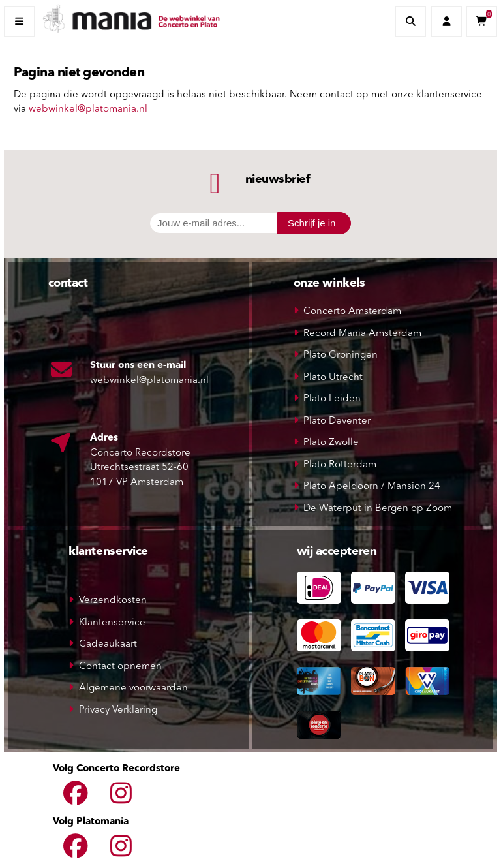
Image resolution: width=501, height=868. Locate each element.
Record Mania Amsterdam (362, 334)
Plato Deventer (337, 421)
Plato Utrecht (333, 378)
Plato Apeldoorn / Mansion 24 (372, 487)
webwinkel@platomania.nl (88, 109)
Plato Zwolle (331, 443)
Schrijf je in (311, 223)
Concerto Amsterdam (352, 312)
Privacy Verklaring (118, 710)
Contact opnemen (120, 667)
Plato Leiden (332, 399)
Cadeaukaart (108, 644)
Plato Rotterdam (340, 465)
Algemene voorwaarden (133, 688)
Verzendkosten (113, 601)
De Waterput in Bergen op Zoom (378, 509)
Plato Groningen (341, 355)
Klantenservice (112, 623)
